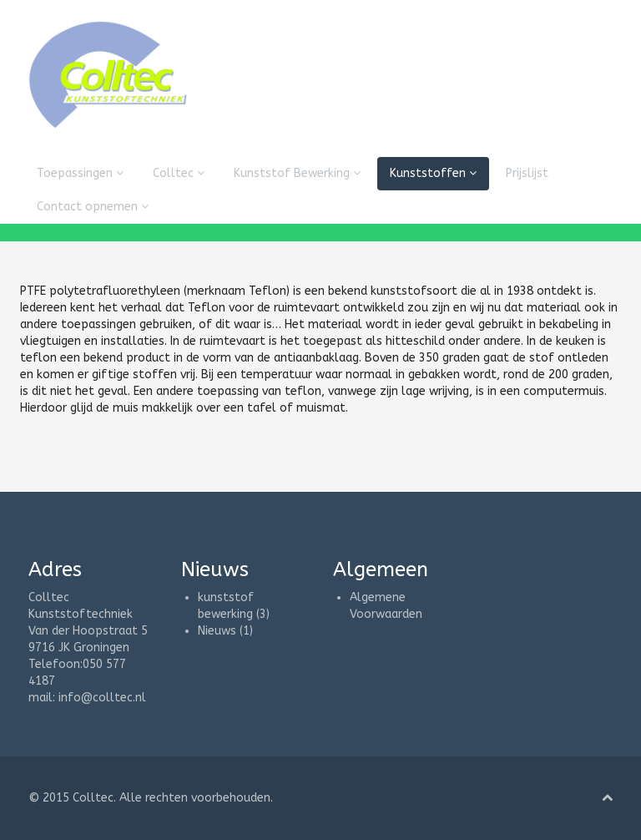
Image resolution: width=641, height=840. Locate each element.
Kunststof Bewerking (297, 173)
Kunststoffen (433, 173)
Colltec (179, 173)
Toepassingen (80, 173)
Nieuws (217, 631)
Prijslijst (527, 173)
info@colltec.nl (102, 698)
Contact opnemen (93, 207)
